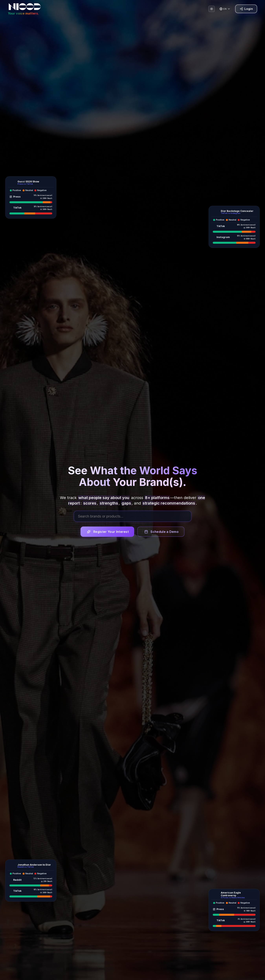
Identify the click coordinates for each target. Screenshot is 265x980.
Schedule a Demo (161, 533)
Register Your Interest (108, 533)
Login (246, 9)
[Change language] (225, 9)
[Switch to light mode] (212, 9)
